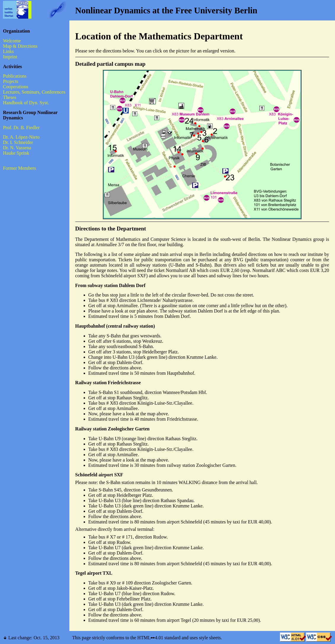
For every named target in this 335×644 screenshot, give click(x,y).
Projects (11, 81)
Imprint (10, 57)
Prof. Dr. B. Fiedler (21, 128)
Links (8, 51)
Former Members (20, 168)
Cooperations (16, 87)
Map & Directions (20, 46)
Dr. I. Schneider (18, 142)
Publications (15, 76)
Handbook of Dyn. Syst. (26, 103)
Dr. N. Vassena (17, 148)
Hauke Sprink (16, 153)
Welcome (12, 41)
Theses (9, 97)
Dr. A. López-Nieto (21, 137)
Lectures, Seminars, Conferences (34, 92)
